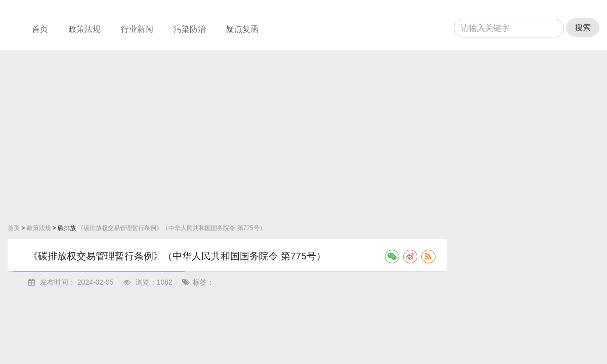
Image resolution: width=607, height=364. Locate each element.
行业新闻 (137, 29)
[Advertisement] (110, 135)
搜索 (583, 28)
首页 (40, 29)
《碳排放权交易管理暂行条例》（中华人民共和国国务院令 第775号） (171, 228)
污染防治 (190, 29)
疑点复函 (242, 29)
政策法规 (84, 29)
